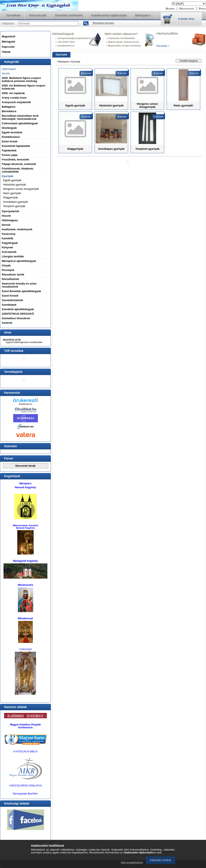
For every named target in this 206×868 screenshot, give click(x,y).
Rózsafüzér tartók (13, 275)
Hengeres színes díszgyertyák (21, 189)
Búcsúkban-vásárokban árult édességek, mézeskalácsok (20, 117)
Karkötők (8, 238)
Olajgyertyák (11, 197)
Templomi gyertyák (14, 206)
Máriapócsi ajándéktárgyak (19, 261)
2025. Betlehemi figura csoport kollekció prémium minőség (21, 79)
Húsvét (6, 216)
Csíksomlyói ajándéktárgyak (20, 123)
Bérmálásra (9, 111)
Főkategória (63, 62)
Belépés (170, 9)
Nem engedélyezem (132, 862)
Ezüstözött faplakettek (16, 146)
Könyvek (7, 247)
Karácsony (9, 234)
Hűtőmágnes (10, 220)
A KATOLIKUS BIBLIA (26, 752)
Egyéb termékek (12, 132)
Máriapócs (25, 484)
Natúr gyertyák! (12, 193)
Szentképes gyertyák (16, 202)
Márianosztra (25, 585)
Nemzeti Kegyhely (25, 487)
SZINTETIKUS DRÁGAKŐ (18, 314)
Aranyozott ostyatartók (16, 102)
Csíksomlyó (25, 649)
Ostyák (6, 265)
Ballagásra (9, 107)
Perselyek (8, 270)
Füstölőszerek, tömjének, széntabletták (18, 170)
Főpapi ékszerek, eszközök (19, 164)
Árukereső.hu (25, 404)
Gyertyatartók (11, 211)
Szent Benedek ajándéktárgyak (22, 291)
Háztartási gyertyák (15, 185)
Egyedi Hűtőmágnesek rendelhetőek (24, 342)
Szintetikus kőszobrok (16, 318)
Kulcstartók (9, 252)
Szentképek (9, 305)
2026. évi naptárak (13, 93)
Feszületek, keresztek (16, 159)
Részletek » (163, 46)
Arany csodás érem (14, 98)
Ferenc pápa (10, 155)
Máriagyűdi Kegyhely (25, 561)
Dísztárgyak (9, 128)
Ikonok (6, 225)
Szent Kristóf (10, 296)
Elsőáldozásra (11, 137)
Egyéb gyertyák (12, 180)
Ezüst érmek (10, 141)
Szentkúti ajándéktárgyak (18, 309)
